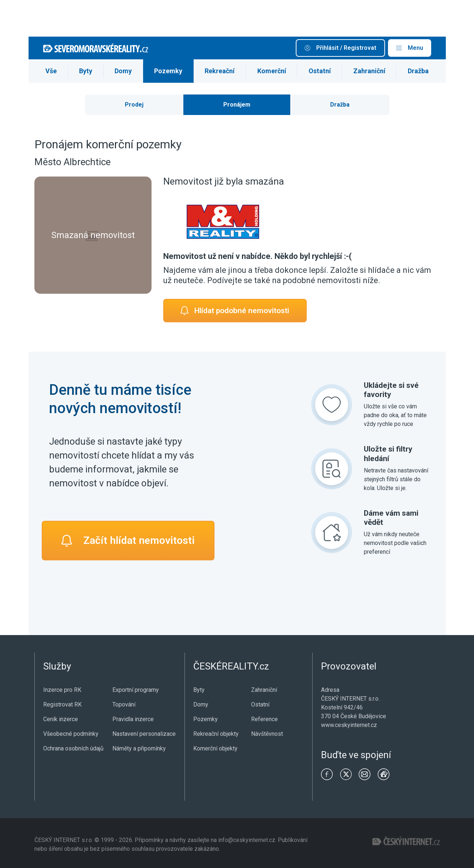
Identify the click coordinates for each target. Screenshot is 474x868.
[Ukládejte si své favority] (332, 405)
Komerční (272, 71)
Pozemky (168, 71)
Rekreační (220, 71)
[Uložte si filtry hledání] (332, 469)
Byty (86, 71)
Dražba (418, 71)
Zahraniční (369, 71)
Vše (51, 71)
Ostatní (320, 71)
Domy (123, 71)
